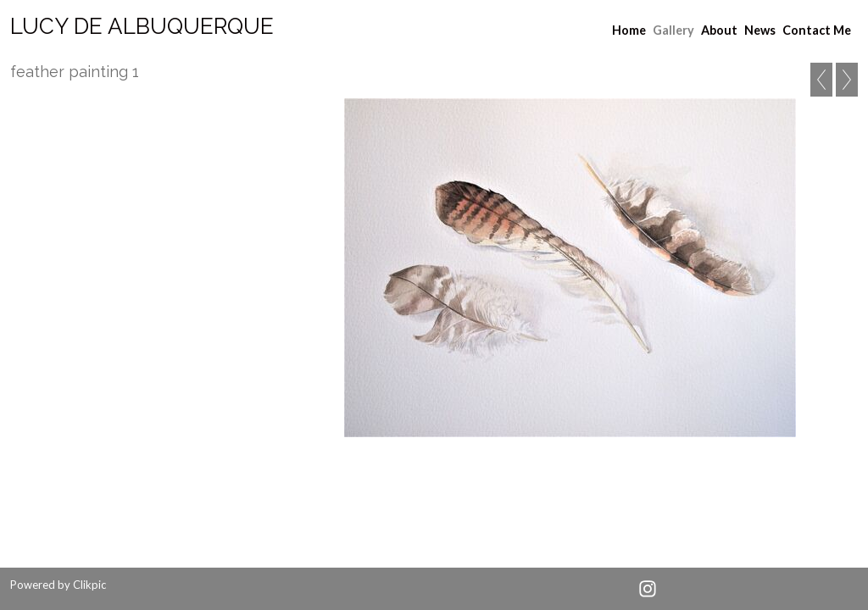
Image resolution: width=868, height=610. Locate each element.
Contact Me (817, 30)
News (760, 30)
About (719, 30)
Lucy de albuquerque (142, 26)
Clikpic (89, 585)
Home (629, 30)
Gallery (673, 30)
